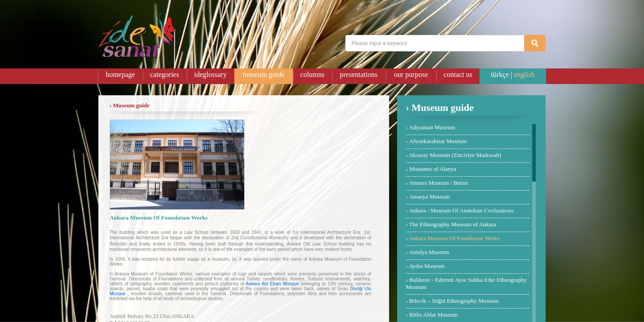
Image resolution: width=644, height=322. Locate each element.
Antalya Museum (429, 252)
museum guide (264, 74)
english (524, 74)
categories (165, 74)
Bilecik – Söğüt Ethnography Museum (454, 301)
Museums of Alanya (433, 169)
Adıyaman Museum (432, 127)
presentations (359, 74)
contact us (458, 74)
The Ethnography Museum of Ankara (453, 224)
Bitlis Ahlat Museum (433, 315)
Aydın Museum (427, 266)
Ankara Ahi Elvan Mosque (273, 284)
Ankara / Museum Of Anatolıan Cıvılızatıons (461, 210)
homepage (120, 74)
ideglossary (210, 74)
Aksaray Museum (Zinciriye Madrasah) (455, 155)
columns (312, 74)
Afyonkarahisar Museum (438, 141)
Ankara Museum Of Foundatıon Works (454, 238)
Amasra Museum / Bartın (438, 183)
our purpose (411, 74)
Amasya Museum (429, 197)
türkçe (500, 74)
